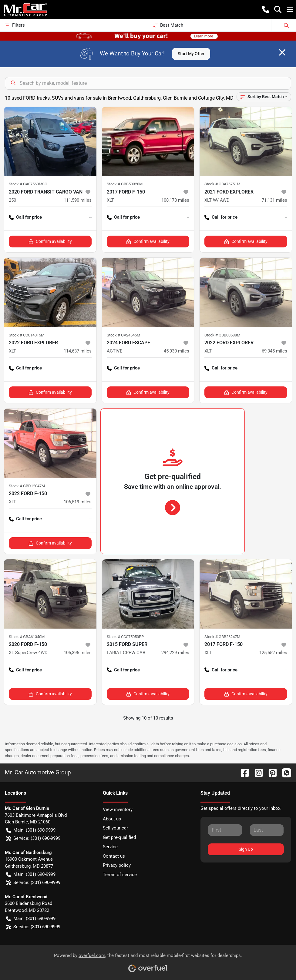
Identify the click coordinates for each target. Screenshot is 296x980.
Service (110, 847)
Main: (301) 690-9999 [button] (31, 830)
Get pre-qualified (119, 837)
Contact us (114, 856)
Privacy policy (117, 865)
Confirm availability (50, 242)
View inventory (118, 809)
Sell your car (115, 828)
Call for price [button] (25, 217)
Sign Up (246, 849)
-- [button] (90, 217)
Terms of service (120, 875)
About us (112, 819)
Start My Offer (191, 54)
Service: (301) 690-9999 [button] (33, 838)
